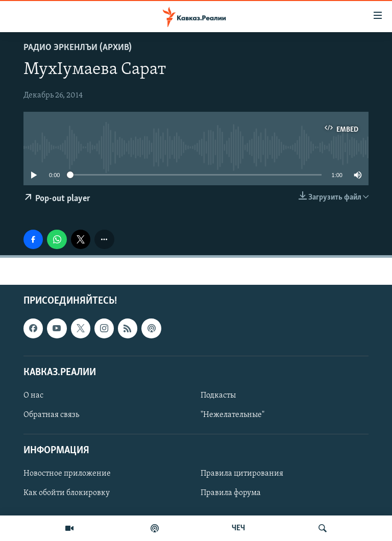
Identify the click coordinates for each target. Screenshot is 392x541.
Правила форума (231, 494)
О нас (33, 396)
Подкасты (218, 396)
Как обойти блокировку (67, 494)
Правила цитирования (242, 474)
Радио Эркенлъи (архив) (78, 48)
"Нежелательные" (232, 415)
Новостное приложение (67, 474)
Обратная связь (51, 415)
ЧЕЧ (238, 528)
